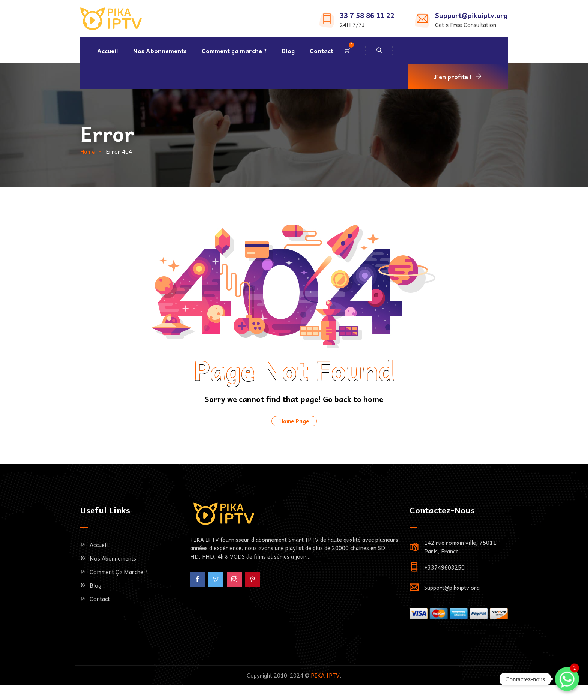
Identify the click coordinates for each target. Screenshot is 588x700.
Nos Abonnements (160, 51)
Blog (288, 51)
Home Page (294, 447)
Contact (322, 51)
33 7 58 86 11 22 (367, 15)
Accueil (108, 51)
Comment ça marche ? (234, 51)
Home (88, 178)
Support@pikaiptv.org (471, 15)
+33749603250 (444, 594)
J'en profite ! (453, 76)
